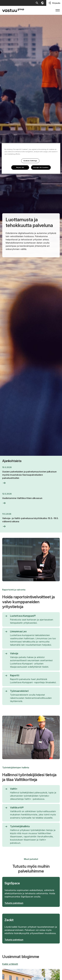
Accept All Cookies (41, 167)
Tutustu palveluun (14, 903)
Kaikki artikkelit (10, 964)
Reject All (20, 167)
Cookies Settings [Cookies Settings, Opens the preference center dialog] (30, 161)
